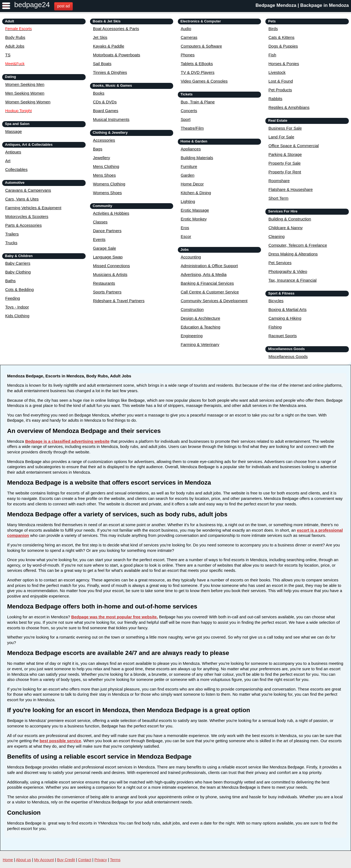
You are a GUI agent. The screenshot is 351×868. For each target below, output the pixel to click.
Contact (85, 860)
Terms (115, 860)
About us (23, 860)
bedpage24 (32, 5)
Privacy (101, 860)
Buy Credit (66, 860)
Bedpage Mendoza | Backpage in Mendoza (302, 5)
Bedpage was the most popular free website (114, 617)
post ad (63, 6)
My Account (44, 860)
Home (8, 860)
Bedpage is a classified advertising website (67, 441)
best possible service (60, 741)
